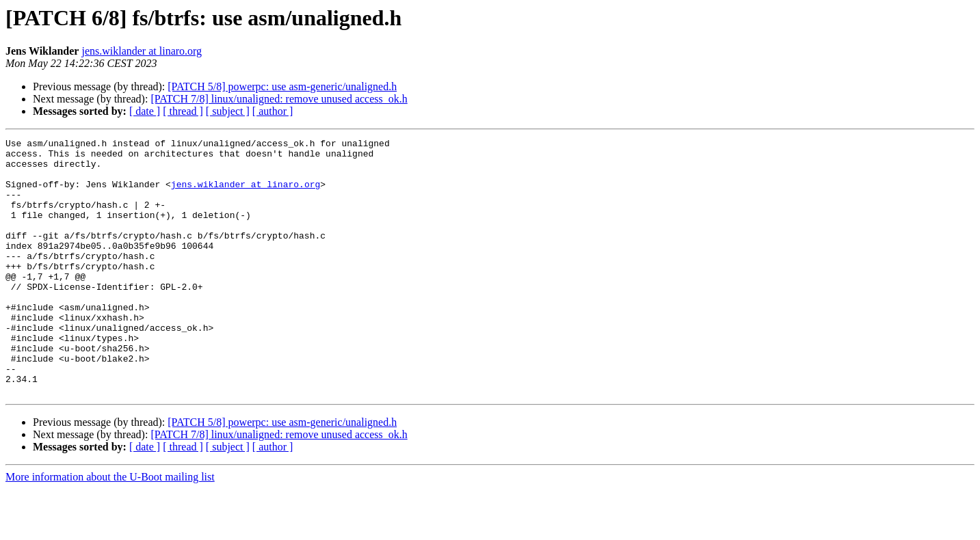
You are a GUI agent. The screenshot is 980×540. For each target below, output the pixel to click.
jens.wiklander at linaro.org (142, 51)
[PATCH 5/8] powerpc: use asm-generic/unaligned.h (282, 86)
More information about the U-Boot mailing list (110, 528)
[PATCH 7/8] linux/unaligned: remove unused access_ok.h (279, 99)
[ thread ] (183, 111)
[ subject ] (228, 111)
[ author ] (273, 111)
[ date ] (145, 111)
